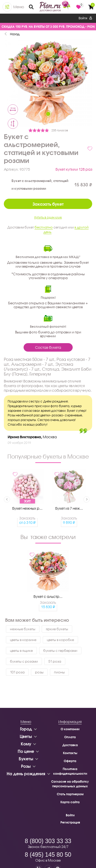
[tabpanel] (48, 83)
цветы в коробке (60, 640)
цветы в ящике (21, 651)
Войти (85, 18)
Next (87, 499)
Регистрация (70, 822)
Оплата (70, 737)
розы (39, 672)
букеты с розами (24, 661)
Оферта (70, 761)
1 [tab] (48, 114)
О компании (70, 729)
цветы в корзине (23, 640)
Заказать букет (48, 204)
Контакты (70, 753)
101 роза (17, 672)
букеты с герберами (60, 651)
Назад (15, 34)
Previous (7, 499)
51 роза (55, 661)
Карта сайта (70, 802)
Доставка (70, 745)
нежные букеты (23, 629)
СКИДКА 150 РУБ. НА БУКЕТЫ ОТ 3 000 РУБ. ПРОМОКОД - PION (48, 27)
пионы (59, 672)
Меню (19, 7)
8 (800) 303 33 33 (48, 841)
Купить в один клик (48, 217)
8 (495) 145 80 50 (48, 855)
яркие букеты (57, 629)
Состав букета (48, 347)
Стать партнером (70, 794)
